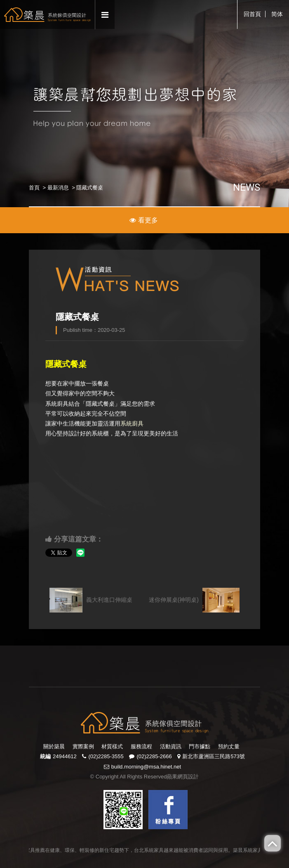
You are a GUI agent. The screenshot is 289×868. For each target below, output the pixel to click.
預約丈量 (229, 746)
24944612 (65, 756)
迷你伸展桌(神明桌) (194, 600)
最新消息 (58, 188)
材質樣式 (112, 746)
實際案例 (83, 746)
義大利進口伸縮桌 (91, 600)
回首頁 (252, 14)
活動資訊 (171, 746)
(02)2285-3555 (106, 756)
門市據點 (200, 746)
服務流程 (141, 746)
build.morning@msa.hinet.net (146, 767)
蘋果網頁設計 (183, 777)
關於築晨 (54, 746)
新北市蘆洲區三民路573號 (214, 756)
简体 (277, 14)
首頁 (34, 188)
